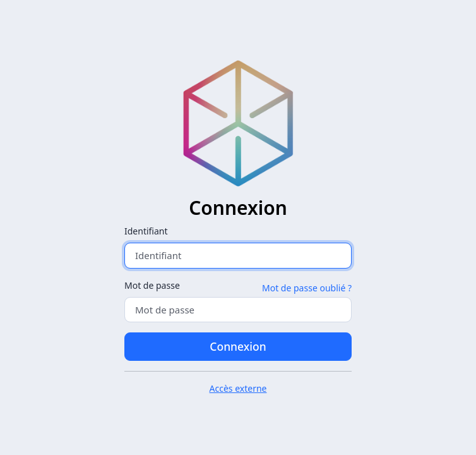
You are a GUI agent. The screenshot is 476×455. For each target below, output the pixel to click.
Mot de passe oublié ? (307, 288)
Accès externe (238, 388)
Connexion (238, 346)
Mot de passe (152, 285)
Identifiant (146, 231)
